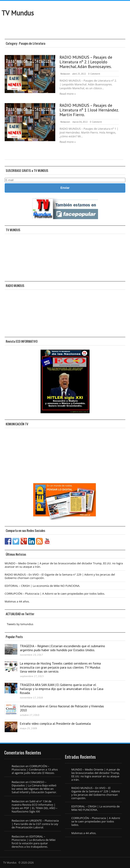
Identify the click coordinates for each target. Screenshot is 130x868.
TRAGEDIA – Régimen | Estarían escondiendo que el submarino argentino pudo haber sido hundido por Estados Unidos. (62, 648)
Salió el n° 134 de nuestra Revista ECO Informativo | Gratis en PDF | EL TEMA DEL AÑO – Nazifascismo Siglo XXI (35, 806)
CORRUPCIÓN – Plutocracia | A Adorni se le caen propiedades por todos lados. (55, 594)
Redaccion (65, 74)
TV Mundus (18, 13)
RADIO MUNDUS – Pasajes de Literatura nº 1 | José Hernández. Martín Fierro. (89, 110)
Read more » (68, 94)
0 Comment (94, 74)
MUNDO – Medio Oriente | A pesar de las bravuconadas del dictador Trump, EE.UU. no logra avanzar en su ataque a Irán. (64, 565)
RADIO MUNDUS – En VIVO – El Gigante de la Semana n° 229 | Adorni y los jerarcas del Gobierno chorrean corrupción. (60, 576)
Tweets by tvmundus (20, 624)
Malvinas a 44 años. (17, 601)
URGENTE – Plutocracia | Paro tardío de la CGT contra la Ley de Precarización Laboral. (35, 824)
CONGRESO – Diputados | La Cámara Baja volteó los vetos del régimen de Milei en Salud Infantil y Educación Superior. (34, 787)
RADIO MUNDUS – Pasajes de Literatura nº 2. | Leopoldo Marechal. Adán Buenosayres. (86, 62)
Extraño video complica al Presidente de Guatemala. (56, 724)
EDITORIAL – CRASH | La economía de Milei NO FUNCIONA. (42, 586)
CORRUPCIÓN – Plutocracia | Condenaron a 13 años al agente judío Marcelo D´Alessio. (35, 769)
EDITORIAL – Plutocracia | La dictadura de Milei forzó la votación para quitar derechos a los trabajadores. (34, 842)
